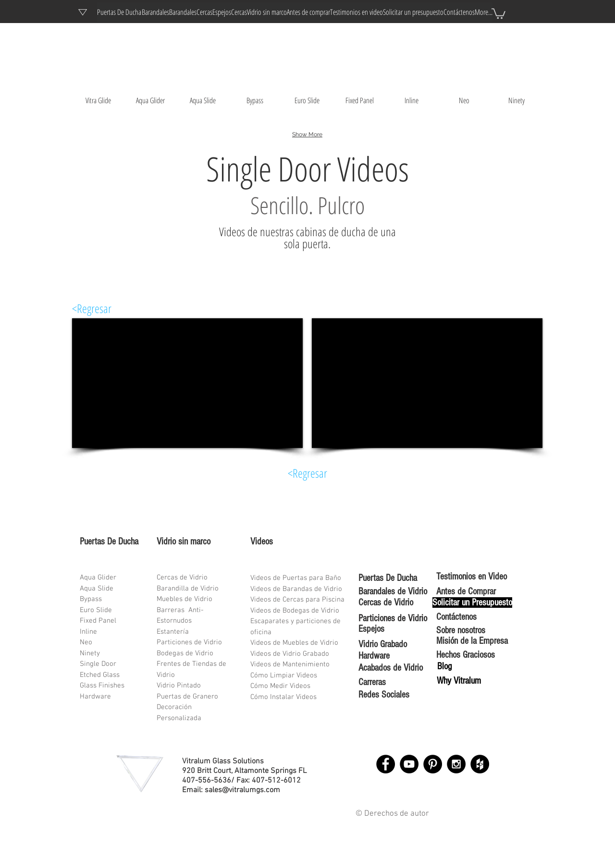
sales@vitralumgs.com (242, 790)
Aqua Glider (98, 578)
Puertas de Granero (187, 697)
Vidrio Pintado (179, 686)
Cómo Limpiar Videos (284, 675)
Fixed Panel (98, 621)
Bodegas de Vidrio (185, 653)
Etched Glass (100, 675)
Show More (307, 134)
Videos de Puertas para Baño (296, 578)
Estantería (173, 632)
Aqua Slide (97, 589)
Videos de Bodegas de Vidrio (295, 611)
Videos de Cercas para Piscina (297, 600)
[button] (498, 13)
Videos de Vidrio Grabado (290, 654)
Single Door (98, 664)
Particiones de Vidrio (189, 642)
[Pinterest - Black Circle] (433, 764)
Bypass (91, 599)
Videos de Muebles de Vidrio (294, 643)
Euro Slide (96, 610)
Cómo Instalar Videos (283, 697)
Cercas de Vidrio (182, 578)
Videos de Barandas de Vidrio (296, 589)
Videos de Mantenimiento (290, 664)
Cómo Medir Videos (280, 686)
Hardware (95, 697)
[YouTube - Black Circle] (409, 764)
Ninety (90, 653)
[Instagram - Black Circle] (456, 764)
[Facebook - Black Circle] (386, 764)
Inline (88, 632)
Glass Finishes (102, 686)
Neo (86, 642)
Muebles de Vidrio (184, 599)
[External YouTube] (187, 383)
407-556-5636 (207, 781)
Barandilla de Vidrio (188, 589)
